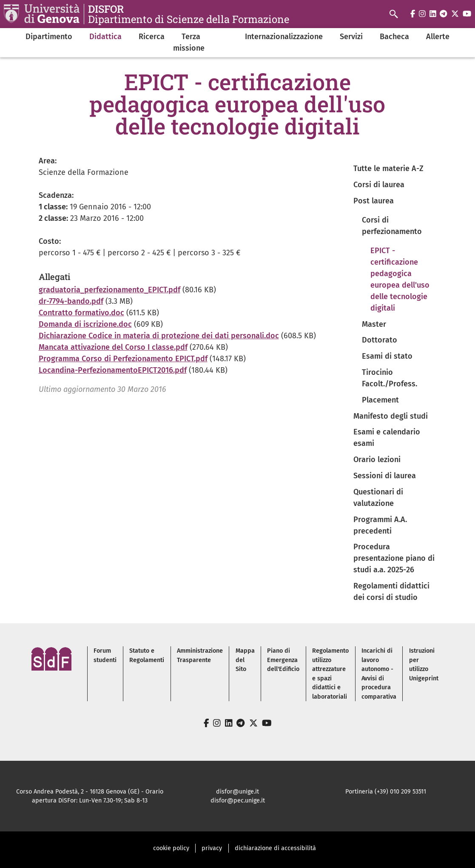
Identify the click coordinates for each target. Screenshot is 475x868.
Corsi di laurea (379, 185)
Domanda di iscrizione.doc (85, 324)
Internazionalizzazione (284, 37)
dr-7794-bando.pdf (71, 301)
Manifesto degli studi (391, 416)
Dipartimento (49, 37)
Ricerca (152, 37)
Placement (380, 400)
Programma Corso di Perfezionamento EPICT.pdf (123, 359)
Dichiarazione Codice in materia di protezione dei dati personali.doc (159, 336)
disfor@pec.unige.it (238, 801)
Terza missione (189, 42)
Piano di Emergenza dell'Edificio (283, 660)
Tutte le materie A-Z (388, 168)
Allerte (438, 37)
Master (374, 324)
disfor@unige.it (237, 792)
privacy (212, 848)
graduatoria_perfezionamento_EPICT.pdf (110, 290)
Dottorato (380, 340)
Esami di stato (387, 356)
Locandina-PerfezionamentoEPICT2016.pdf (113, 370)
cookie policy (171, 848)
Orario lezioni (377, 460)
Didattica (105, 37)
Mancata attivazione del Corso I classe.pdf (113, 347)
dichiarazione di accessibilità (275, 848)
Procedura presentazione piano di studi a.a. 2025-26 (394, 558)
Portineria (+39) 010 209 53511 (386, 792)
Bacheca (394, 37)
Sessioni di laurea (385, 476)
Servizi (351, 37)
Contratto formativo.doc (81, 313)
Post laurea (374, 201)
